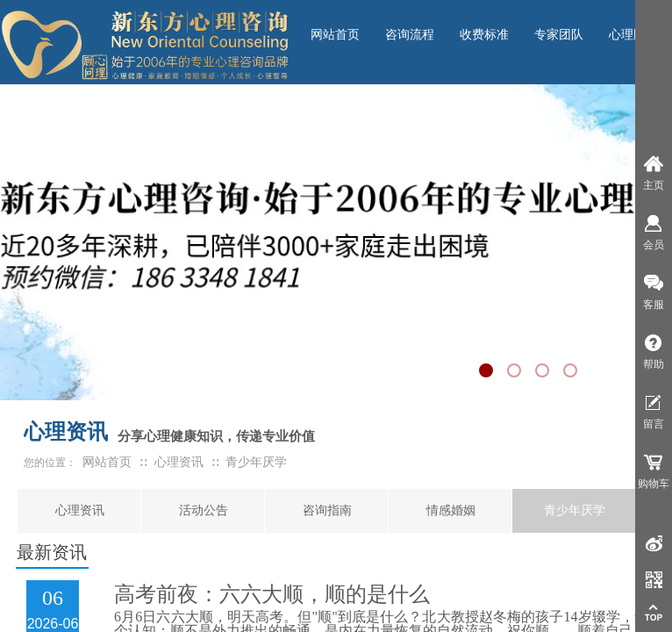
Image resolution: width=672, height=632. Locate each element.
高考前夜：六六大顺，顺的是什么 (272, 594)
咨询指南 (327, 510)
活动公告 (204, 510)
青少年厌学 (575, 510)
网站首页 (107, 462)
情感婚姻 (451, 510)
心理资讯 (80, 510)
